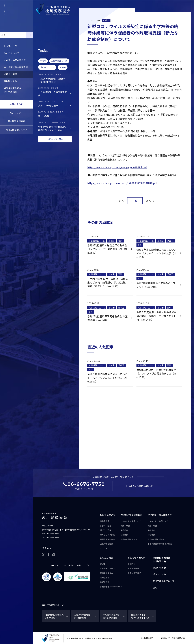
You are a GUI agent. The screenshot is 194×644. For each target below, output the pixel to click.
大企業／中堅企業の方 (15, 60)
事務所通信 (111, 587)
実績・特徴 (125, 526)
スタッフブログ (134, 573)
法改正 (170, 241)
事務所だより (10, 81)
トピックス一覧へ (55, 139)
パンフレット (16, 113)
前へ (121, 201)
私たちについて (11, 53)
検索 (155, 588)
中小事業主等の (160, 544)
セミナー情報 (133, 568)
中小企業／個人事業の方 (16, 67)
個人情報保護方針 (16, 121)
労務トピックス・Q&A (48, 57)
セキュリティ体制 (107, 535)
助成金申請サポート (129, 539)
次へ (149, 201)
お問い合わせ (17, 104)
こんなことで (131, 521)
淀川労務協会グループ (16, 130)
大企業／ (132, 515)
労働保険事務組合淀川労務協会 (13, 90)
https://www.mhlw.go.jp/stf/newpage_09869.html (117, 167)
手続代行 (124, 530)
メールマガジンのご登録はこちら (66, 565)
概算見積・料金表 (107, 539)
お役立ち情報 (10, 74)
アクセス (104, 548)
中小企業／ (160, 515)
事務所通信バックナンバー (50, 64)
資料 (120, 241)
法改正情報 (105, 577)
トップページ (10, 46)
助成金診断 (42, 71)
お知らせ (132, 564)
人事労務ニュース (45, 43)
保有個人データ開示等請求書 (173, 638)
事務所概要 (105, 521)
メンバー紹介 (106, 526)
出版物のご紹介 (106, 544)
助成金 (106, 20)
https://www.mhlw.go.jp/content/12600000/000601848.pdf (122, 183)
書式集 (40, 36)
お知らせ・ (138, 558)
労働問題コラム (44, 50)
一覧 (135, 201)
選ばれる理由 (106, 530)
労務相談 (124, 535)
